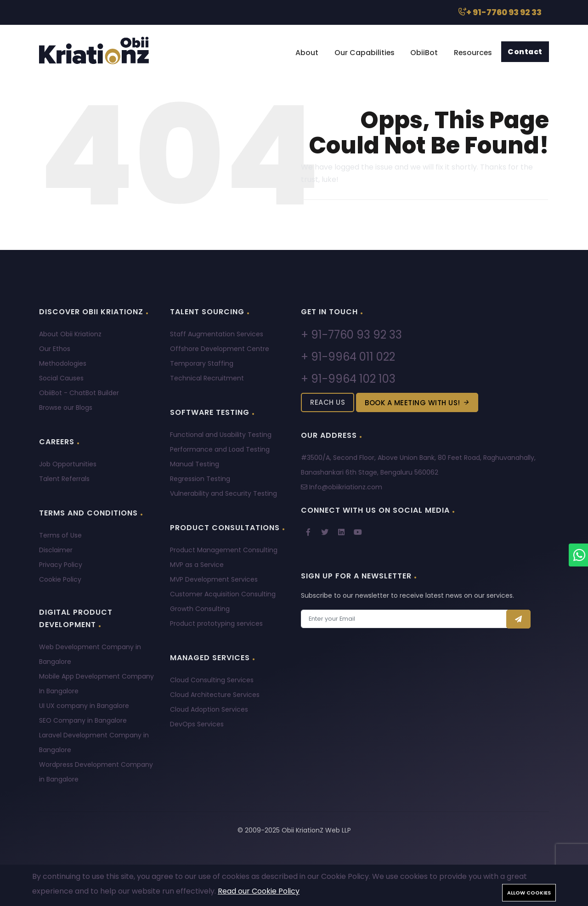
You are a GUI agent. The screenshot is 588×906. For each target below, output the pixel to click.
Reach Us (328, 402)
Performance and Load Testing (220, 449)
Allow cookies (529, 893)
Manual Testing (195, 464)
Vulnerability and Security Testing (223, 493)
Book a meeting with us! (417, 403)
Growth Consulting (200, 609)
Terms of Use (60, 535)
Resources (471, 53)
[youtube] (358, 532)
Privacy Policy (61, 565)
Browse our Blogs (66, 408)
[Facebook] (308, 532)
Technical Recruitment (207, 378)
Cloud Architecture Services (215, 695)
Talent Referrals (64, 479)
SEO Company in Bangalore (83, 720)
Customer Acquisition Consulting (223, 594)
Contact (525, 52)
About (302, 53)
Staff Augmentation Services (217, 334)
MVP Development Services (214, 579)
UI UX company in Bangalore (84, 706)
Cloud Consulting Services (212, 680)
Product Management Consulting (224, 550)
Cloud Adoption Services (209, 709)
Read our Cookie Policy (259, 891)
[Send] (519, 619)
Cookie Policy (60, 579)
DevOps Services (197, 724)
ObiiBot (421, 53)
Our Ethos (55, 349)
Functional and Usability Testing (221, 435)
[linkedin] (341, 532)
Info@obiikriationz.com (342, 487)
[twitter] (325, 532)
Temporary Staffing (202, 363)
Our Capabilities (361, 53)
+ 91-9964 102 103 (348, 379)
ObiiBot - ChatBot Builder (79, 393)
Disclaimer (56, 550)
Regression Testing (200, 479)
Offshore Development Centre (220, 349)
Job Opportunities (68, 464)
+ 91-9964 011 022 (348, 357)
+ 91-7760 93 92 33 (499, 12)
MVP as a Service (197, 565)
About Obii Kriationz (70, 334)
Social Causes (61, 378)
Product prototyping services (216, 623)
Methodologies (63, 363)
